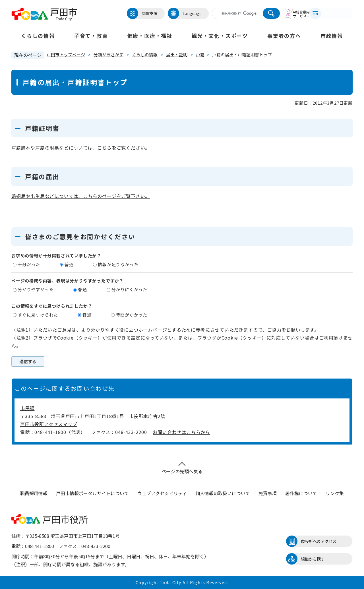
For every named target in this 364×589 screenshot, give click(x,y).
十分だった (29, 264)
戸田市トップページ (66, 54)
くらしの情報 (38, 36)
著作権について (301, 493)
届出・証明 (177, 54)
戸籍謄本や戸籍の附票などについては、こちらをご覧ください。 (81, 148)
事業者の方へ (284, 36)
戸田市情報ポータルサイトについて (92, 493)
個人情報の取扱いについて (223, 493)
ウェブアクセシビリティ (162, 493)
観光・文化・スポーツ (220, 36)
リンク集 (335, 493)
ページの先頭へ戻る (182, 468)
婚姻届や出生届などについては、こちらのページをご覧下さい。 (81, 196)
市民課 (27, 408)
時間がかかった (132, 315)
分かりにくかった (129, 289)
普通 (69, 264)
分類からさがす (108, 54)
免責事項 (268, 493)
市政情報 (332, 36)
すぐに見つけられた (38, 315)
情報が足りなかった (118, 264)
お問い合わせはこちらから (181, 432)
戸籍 (200, 54)
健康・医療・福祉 (150, 36)
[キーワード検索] (228, 13)
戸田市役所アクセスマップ (49, 424)
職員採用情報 (34, 493)
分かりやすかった (36, 289)
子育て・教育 (91, 36)
